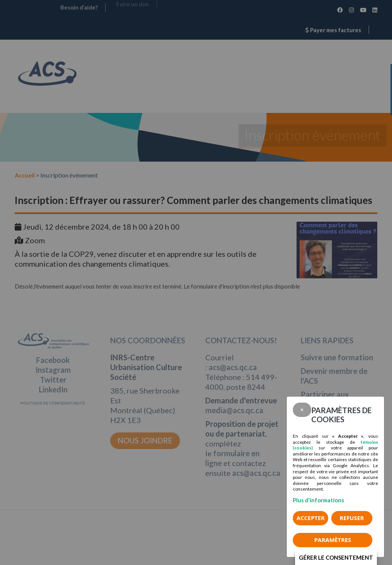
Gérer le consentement (336, 557)
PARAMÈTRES (333, 540)
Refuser (352, 518)
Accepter (311, 518)
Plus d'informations (318, 500)
